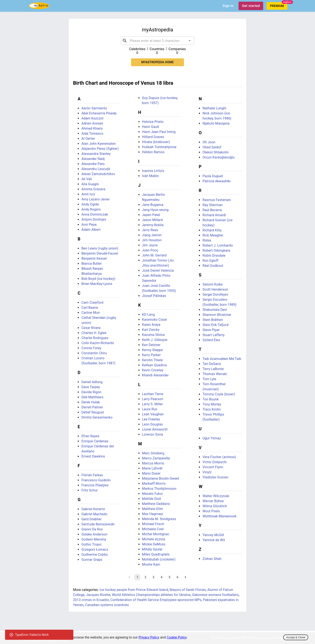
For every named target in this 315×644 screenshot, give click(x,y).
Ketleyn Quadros (155, 365)
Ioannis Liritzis (153, 171)
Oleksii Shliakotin (216, 152)
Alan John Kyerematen (99, 144)
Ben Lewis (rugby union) (100, 248)
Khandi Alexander (155, 375)
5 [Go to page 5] (169, 577)
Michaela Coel (153, 529)
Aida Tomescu (92, 133)
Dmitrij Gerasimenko (97, 417)
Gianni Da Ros (92, 529)
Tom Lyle (209, 379)
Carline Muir (91, 313)
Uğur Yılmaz (212, 438)
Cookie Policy (177, 637)
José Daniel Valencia (158, 270)
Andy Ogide (90, 204)
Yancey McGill (213, 535)
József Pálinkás (154, 296)
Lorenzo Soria (153, 434)
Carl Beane (90, 308)
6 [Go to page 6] (177, 577)
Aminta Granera (93, 189)
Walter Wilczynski (216, 496)
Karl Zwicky (151, 330)
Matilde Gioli (152, 499)
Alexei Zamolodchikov (98, 174)
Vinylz (207, 472)
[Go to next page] (185, 577)
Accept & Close (296, 637)
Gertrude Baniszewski (98, 524)
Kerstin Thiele (152, 360)
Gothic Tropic (92, 544)
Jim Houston (152, 240)
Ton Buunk (211, 399)
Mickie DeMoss (154, 544)
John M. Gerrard (154, 255)
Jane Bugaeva (153, 205)
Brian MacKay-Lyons (97, 284)
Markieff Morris (154, 484)
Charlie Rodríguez (95, 338)
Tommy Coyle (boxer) (219, 394)
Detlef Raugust (93, 412)
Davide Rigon (91, 392)
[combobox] (158, 41)
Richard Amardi (214, 215)
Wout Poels (211, 511)
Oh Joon (209, 142)
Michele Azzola (154, 539)
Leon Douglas (152, 424)
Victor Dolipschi (214, 462)
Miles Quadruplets (156, 554)
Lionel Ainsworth (155, 429)
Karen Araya (151, 325)
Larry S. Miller (152, 404)
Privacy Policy (149, 637)
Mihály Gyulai (152, 549)
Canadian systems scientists (107, 605)
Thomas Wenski (215, 374)
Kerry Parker (151, 355)
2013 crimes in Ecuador (91, 600)
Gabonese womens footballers (215, 595)
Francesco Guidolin (96, 480)
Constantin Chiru (94, 353)
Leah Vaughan (153, 414)
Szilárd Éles (211, 340)
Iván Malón (150, 176)
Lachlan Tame (153, 394)
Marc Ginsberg (153, 453)
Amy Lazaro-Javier (95, 199)
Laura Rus (150, 409)
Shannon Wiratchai (217, 315)
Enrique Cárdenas (95, 441)
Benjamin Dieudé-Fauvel (100, 253)
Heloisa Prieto (153, 122)
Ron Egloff (210, 261)
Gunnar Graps (92, 560)
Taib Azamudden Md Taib (222, 359)
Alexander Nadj (93, 159)
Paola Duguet (213, 176)
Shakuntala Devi (215, 310)
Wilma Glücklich (215, 506)
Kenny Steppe (152, 350)
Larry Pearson (153, 399)
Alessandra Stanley (96, 154)
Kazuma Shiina (153, 335)
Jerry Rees (150, 230)
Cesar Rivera (91, 328)
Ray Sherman (212, 205)
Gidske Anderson (94, 534)
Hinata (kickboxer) (156, 142)
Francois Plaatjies (95, 485)
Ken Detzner (151, 345)
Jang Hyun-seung (155, 210)
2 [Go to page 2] (145, 577)
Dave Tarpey (91, 387)
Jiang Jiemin (152, 235)
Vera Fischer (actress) (219, 457)
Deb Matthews (92, 397)
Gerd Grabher (91, 519)
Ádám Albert (91, 230)
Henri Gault (151, 127)
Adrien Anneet (92, 123)
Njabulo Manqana (216, 123)
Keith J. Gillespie (155, 340)
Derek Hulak (90, 402)
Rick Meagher (213, 235)
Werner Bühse (213, 501)
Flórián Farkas (92, 475)
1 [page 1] (137, 577)
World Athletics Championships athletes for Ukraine (151, 595)
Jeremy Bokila (153, 225)
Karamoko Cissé (154, 320)
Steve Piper (211, 330)
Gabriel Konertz (93, 509)
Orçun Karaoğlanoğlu (218, 157)
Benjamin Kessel (94, 258)
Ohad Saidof (212, 147)
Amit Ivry (88, 194)
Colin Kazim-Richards (98, 343)
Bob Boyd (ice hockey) (98, 279)
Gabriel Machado (94, 514)
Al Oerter (88, 139)
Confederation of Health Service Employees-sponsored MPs (156, 600)
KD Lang (148, 315)
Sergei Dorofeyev (215, 294)
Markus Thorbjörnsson (159, 489)
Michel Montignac (156, 534)
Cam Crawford (92, 303)
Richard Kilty (212, 230)
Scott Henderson (215, 289)
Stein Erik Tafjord (215, 325)
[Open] (190, 41)
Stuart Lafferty (214, 335)
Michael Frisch (153, 524)
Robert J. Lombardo (218, 245)
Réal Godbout (213, 266)
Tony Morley (212, 404)
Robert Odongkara (216, 250)
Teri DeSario (212, 364)
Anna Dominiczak (95, 214)
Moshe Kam (151, 564)
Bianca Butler (91, 264)
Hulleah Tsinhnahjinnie (159, 147)
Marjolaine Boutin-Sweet (161, 478)
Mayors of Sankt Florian (188, 590)
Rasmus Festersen (217, 200)
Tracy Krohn (212, 409)
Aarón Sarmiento (94, 108)
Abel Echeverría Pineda (99, 113)
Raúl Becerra (212, 210)
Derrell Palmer (92, 407)
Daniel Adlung (92, 382)
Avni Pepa (89, 225)
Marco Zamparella (156, 458)
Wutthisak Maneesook (219, 516)
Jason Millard (152, 220)
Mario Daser (151, 473)
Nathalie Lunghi (214, 108)
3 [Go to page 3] (153, 577)
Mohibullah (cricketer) (159, 559)
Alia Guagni (90, 184)
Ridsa (207, 240)
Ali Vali (87, 179)
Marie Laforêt (152, 468)
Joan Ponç (150, 250)
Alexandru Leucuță (96, 169)
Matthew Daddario (156, 504)
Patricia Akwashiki (216, 181)
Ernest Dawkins (93, 456)
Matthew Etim (153, 509)
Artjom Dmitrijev (94, 219)
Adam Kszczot (92, 118)
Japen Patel (151, 215)
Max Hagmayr (153, 514)
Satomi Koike (212, 284)
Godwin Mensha (94, 539)
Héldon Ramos (153, 152)
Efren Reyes (90, 436)
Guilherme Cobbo (95, 555)
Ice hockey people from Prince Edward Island (134, 590)
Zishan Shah (212, 559)
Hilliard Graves (153, 137)
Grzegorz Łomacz (95, 549)
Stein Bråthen (213, 320)
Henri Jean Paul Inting (159, 132)
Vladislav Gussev (215, 477)
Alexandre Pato (93, 164)
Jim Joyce (150, 245)
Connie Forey (91, 348)
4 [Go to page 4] (161, 577)
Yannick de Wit (214, 540)
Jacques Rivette (98, 595)
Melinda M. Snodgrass (159, 519)
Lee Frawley (151, 419)
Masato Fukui (152, 494)
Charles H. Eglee (94, 333)
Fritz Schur (90, 490)
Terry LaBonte (213, 369)
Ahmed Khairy (92, 128)
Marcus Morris (153, 463)
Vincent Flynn (213, 467)
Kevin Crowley (153, 370)
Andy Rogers (91, 209)
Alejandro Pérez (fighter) (100, 149)
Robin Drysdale (214, 256)
